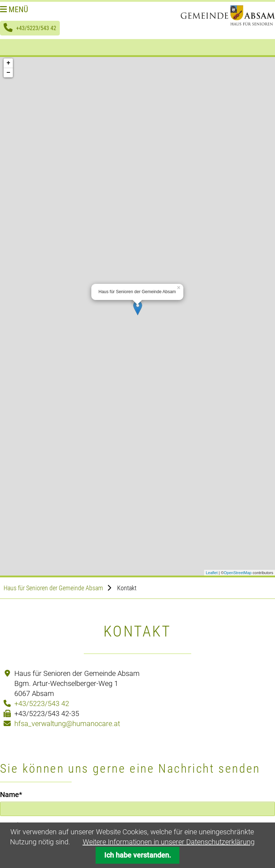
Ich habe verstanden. (138, 855)
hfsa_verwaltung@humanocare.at (67, 724)
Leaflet (212, 573)
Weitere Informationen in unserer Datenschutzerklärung (169, 842)
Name (16, 794)
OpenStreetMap (238, 573)
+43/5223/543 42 (36, 28)
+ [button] (8, 63)
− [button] (8, 73)
